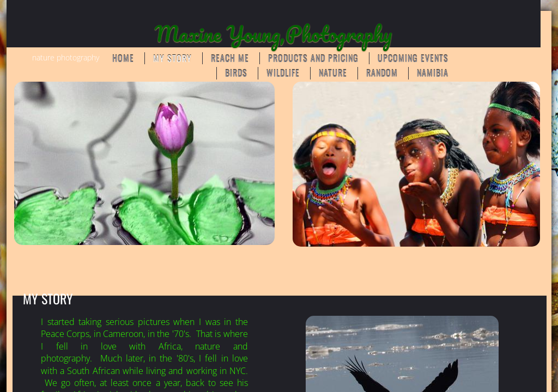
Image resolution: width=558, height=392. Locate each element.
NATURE (333, 73)
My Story (172, 58)
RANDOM (382, 73)
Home (123, 58)
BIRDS (236, 73)
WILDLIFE (283, 73)
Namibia (433, 73)
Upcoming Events (413, 58)
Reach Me (230, 58)
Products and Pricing (313, 58)
